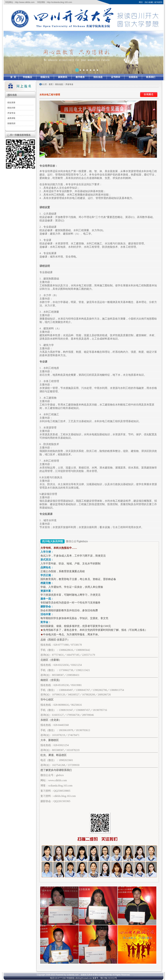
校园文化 (45, 77)
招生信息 (98, 77)
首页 (51, 84)
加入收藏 (149, 2)
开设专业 (11, 113)
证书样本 (116, 77)
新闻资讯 (63, 77)
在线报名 (133, 77)
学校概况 (27, 77)
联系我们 (151, 77)
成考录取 (11, 118)
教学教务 (80, 77)
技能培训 (11, 123)
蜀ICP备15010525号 (109, 978)
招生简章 (11, 103)
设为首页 (158, 2)
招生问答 (11, 108)
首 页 (13, 77)
